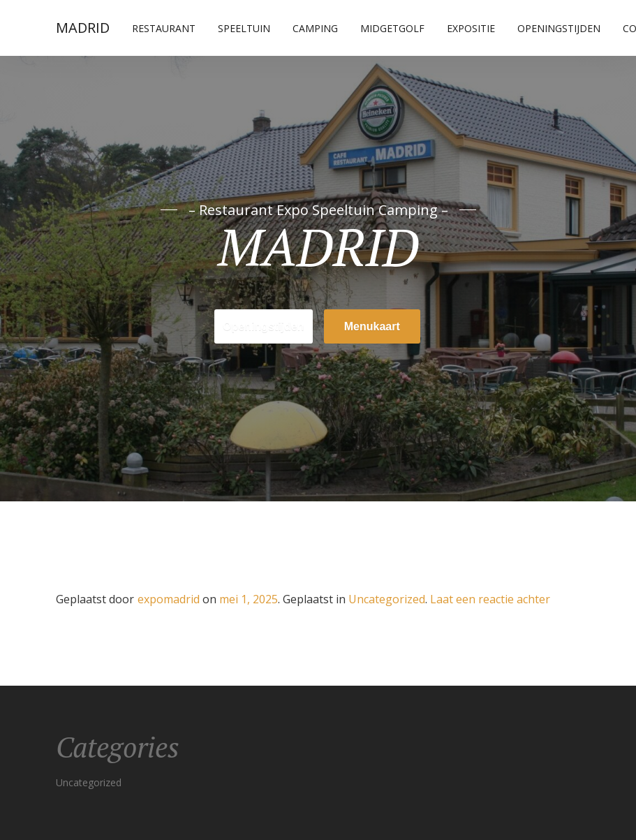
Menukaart (372, 326)
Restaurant (164, 28)
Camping (315, 28)
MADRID (83, 28)
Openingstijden (559, 28)
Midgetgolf (392, 28)
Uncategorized (387, 599)
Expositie (471, 28)
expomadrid (169, 599)
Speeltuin (244, 28)
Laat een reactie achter (490, 599)
